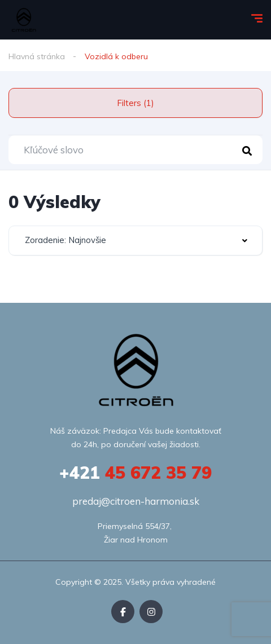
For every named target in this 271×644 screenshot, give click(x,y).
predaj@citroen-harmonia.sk (136, 501)
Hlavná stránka (37, 56)
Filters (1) (135, 103)
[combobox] (135, 241)
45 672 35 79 (135, 473)
